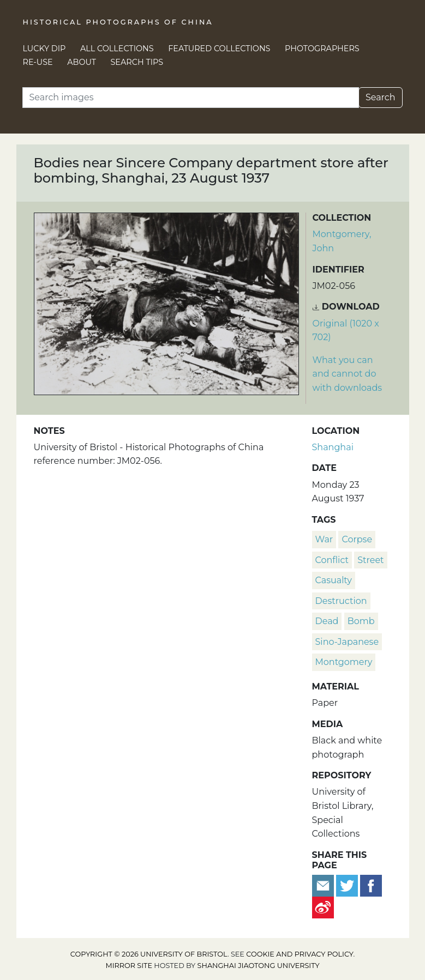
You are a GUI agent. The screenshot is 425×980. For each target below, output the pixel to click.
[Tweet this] (348, 885)
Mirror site (129, 966)
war (324, 539)
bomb (361, 621)
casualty (334, 580)
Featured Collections (219, 49)
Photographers (322, 49)
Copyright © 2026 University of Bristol (149, 954)
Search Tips (137, 62)
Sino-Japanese (347, 642)
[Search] (191, 98)
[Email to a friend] (324, 885)
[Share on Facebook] (371, 885)
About (82, 62)
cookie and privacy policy (300, 954)
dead (327, 621)
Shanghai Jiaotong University (259, 966)
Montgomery (344, 662)
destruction (341, 601)
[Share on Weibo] (323, 907)
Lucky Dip (44, 49)
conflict (332, 560)
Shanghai (333, 447)
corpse (357, 539)
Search (381, 97)
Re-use (38, 62)
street (370, 560)
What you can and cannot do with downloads (348, 374)
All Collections (117, 49)
